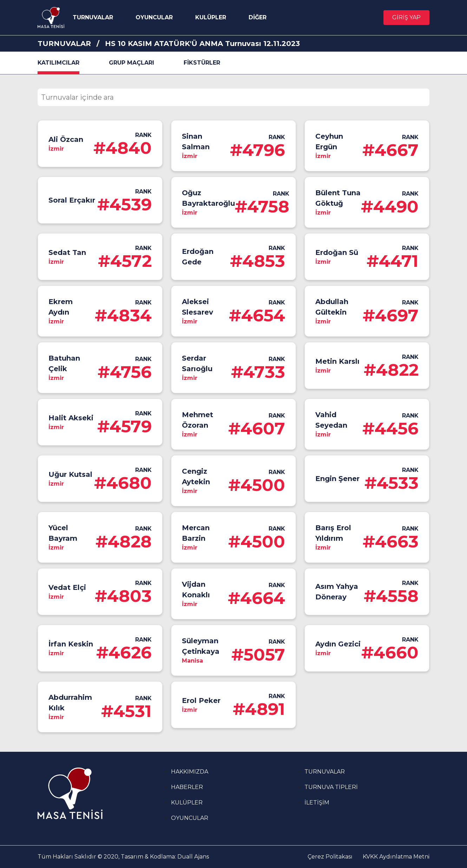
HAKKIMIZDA (190, 772)
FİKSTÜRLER (202, 63)
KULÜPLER (211, 17)
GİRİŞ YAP (406, 17)
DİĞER (258, 17)
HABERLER (187, 787)
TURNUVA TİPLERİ (331, 787)
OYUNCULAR (154, 17)
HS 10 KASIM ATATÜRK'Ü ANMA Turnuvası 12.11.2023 (202, 44)
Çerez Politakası (330, 857)
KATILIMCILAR (58, 63)
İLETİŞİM (317, 803)
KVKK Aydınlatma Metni (396, 857)
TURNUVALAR (93, 17)
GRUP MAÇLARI (131, 63)
